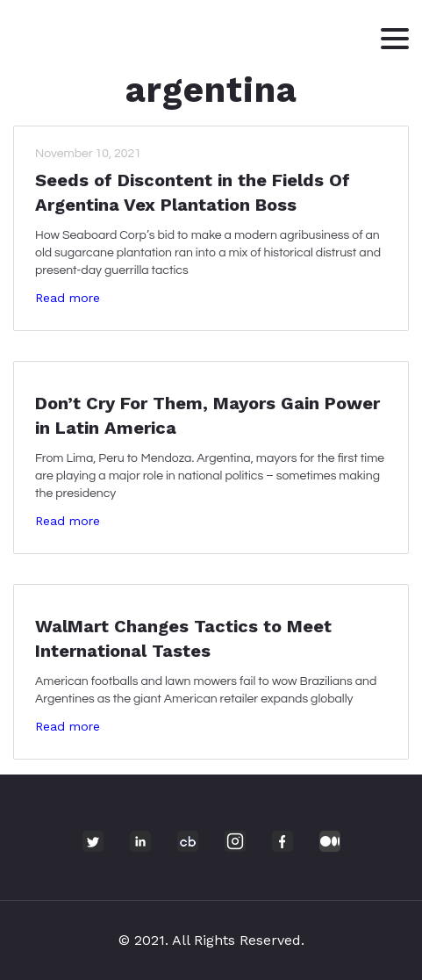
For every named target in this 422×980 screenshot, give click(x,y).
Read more (68, 298)
